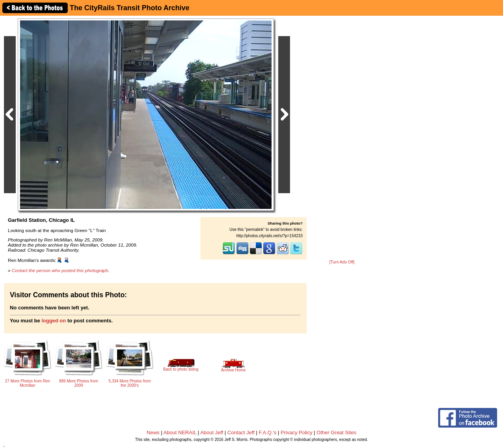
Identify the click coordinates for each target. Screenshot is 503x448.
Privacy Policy (296, 432)
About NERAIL (180, 432)
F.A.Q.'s (267, 432)
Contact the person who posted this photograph (60, 270)
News (153, 432)
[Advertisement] (342, 138)
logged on (54, 321)
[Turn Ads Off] (342, 262)
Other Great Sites (337, 432)
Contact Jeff (241, 432)
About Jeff (212, 432)
